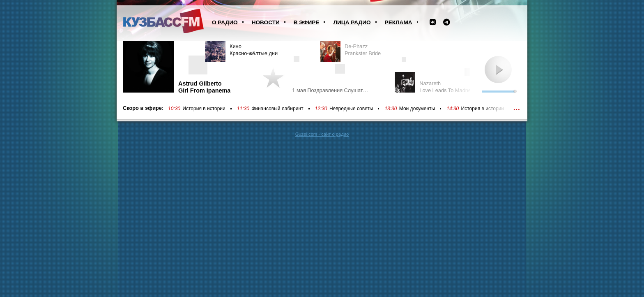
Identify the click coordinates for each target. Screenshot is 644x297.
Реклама (399, 22)
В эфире (307, 22)
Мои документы (417, 109)
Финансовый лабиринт (277, 109)
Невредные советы (351, 109)
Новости (266, 22)
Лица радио (352, 22)
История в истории (204, 109)
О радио (225, 22)
